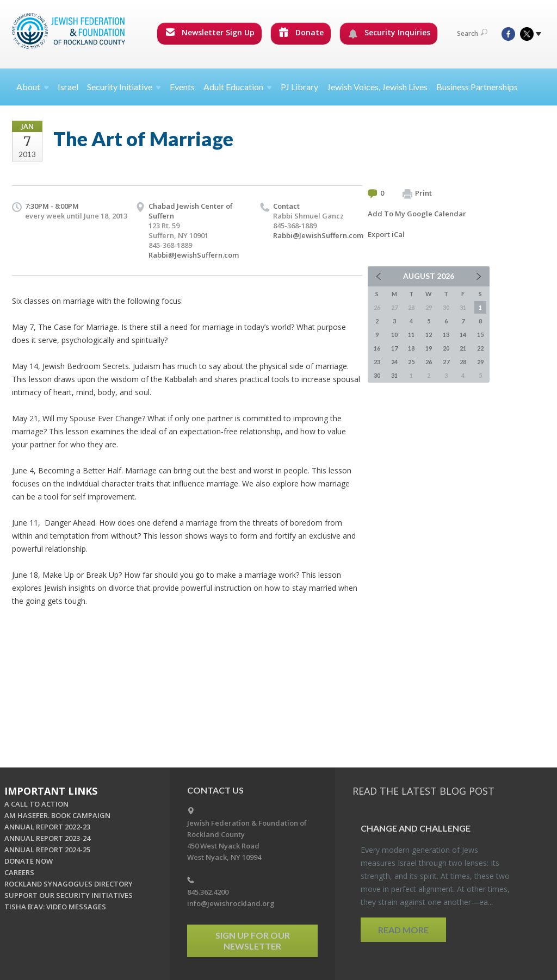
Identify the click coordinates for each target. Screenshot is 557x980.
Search (472, 33)
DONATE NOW (29, 861)
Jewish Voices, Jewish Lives (377, 87)
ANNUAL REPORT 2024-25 (47, 850)
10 (394, 335)
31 (394, 375)
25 (411, 362)
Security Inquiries (389, 33)
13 (446, 335)
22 (480, 348)
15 (480, 335)
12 (429, 335)
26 (429, 362)
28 (463, 362)
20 (446, 348)
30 (377, 375)
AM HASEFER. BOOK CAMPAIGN (57, 815)
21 (463, 348)
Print (417, 193)
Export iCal (386, 234)
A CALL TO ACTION (36, 804)
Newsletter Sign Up (210, 32)
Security (124, 87)
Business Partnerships (477, 87)
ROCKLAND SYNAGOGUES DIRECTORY (69, 884)
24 (394, 362)
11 (411, 335)
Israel (68, 87)
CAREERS (19, 872)
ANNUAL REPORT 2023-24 (47, 838)
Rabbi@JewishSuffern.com (194, 255)
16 (377, 348)
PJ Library (299, 87)
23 (377, 362)
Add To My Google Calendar (417, 214)
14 (463, 335)
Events (182, 87)
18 (411, 348)
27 (446, 362)
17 (394, 348)
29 (480, 362)
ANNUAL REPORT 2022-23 (47, 827)
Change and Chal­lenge (416, 828)
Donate (301, 32)
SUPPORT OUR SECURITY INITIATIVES (69, 895)
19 (429, 348)
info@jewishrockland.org (231, 903)
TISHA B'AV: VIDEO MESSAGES (55, 907)
